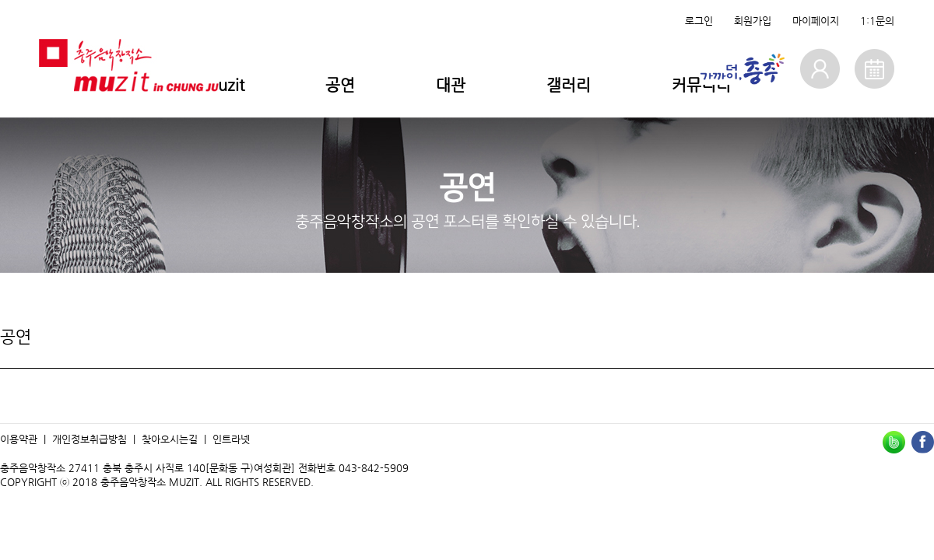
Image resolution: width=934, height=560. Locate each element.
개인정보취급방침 (90, 439)
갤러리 (569, 85)
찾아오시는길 (170, 439)
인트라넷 (231, 439)
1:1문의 (877, 21)
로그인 (699, 21)
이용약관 (19, 439)
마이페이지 (816, 21)
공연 (340, 85)
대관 (451, 85)
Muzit (224, 85)
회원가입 (753, 21)
